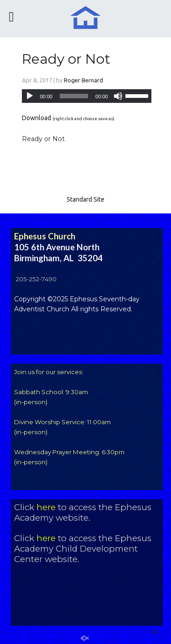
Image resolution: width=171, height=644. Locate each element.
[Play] (30, 96)
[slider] (74, 96)
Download (36, 118)
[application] (86, 96)
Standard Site (85, 199)
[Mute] (118, 96)
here (46, 507)
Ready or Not (66, 59)
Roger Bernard (83, 80)
